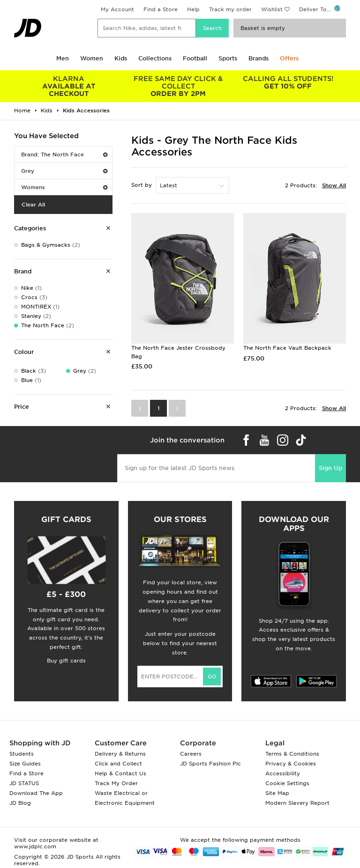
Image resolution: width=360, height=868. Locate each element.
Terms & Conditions (292, 754)
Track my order (230, 9)
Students (22, 754)
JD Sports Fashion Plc (210, 764)
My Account (117, 9)
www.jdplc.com (35, 846)
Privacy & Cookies (291, 764)
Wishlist (272, 9)
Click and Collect (118, 764)
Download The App (36, 793)
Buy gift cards (66, 661)
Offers (289, 58)
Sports (228, 58)
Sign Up (330, 468)
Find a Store (161, 9)
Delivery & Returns (120, 754)
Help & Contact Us (120, 773)
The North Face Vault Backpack (287, 348)
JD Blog (20, 803)
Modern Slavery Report (297, 803)
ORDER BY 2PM (179, 86)
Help (193, 9)
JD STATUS (24, 783)
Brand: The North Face (64, 154)
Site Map (277, 793)
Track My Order (116, 783)
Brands (259, 58)
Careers (191, 754)
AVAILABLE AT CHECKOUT (69, 86)
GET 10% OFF (288, 82)
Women (92, 58)
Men (63, 58)
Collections (155, 58)
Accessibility (283, 773)
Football (195, 58)
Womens (64, 187)
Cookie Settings (287, 783)
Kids (121, 58)
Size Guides (25, 764)
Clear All (33, 205)
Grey (64, 171)
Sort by (142, 185)
